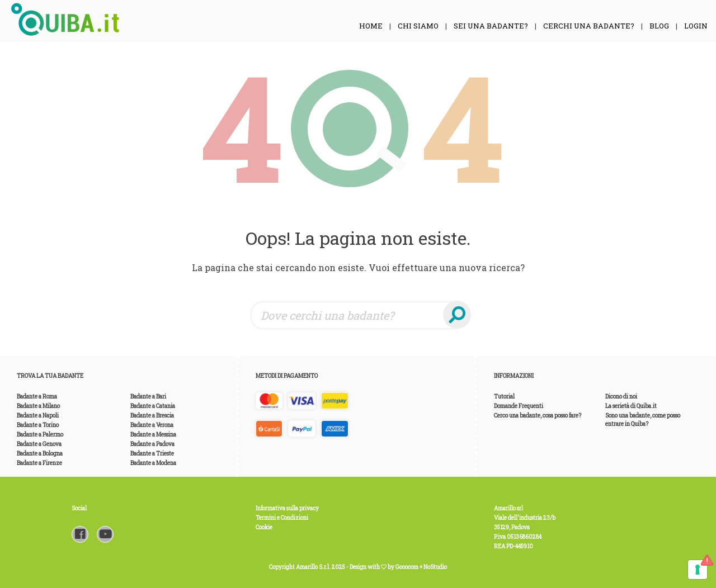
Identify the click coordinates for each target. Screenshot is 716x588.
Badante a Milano (38, 406)
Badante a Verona (152, 425)
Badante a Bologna (40, 454)
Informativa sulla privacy (287, 508)
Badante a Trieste (152, 454)
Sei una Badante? (491, 26)
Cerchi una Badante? (589, 26)
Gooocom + (409, 567)
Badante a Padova (152, 444)
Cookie (264, 527)
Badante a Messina (153, 435)
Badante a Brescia (152, 416)
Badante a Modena (153, 463)
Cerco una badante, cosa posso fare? (538, 416)
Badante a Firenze (39, 463)
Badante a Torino (38, 425)
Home (371, 26)
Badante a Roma (37, 397)
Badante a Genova (39, 444)
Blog (659, 26)
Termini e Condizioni (282, 518)
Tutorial (504, 397)
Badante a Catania (153, 406)
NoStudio (435, 567)
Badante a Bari (148, 397)
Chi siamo (418, 26)
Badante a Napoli (38, 416)
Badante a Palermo (40, 435)
